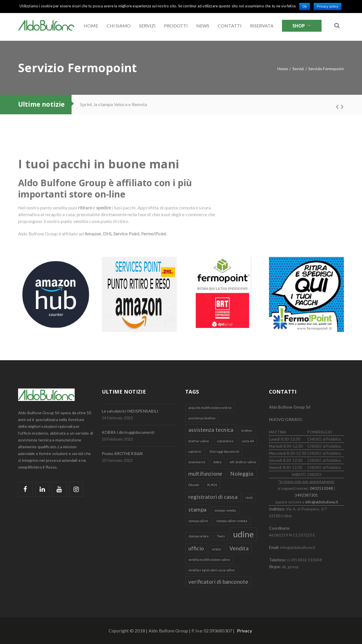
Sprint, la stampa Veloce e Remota (114, 104)
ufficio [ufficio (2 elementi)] (196, 548)
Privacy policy (327, 7)
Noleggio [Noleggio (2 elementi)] (242, 474)
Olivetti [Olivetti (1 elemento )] (194, 485)
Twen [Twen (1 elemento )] (221, 536)
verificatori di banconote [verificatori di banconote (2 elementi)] (218, 582)
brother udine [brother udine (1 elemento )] (199, 441)
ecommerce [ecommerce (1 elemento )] (197, 462)
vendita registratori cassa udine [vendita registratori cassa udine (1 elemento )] (212, 570)
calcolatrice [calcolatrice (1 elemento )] (226, 441)
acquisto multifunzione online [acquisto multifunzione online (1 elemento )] (210, 408)
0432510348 (322, 488)
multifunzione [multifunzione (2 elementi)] (205, 474)
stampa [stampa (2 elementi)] (197, 509)
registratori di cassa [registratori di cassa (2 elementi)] (213, 497)
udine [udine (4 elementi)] (244, 534)
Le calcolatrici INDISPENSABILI (130, 411)
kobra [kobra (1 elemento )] (218, 462)
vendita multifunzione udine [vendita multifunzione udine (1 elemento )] (209, 560)
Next (340, 106)
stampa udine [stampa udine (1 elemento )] (198, 521)
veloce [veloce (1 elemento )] (216, 549)
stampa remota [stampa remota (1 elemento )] (225, 510)
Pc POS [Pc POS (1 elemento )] (212, 485)
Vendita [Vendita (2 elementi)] (239, 548)
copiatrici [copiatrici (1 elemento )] (195, 451)
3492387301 (306, 495)
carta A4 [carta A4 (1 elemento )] (248, 441)
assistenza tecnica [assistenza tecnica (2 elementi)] (211, 430)
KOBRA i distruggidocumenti (128, 432)
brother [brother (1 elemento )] (247, 431)
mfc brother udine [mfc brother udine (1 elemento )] (243, 462)
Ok (305, 7)
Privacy (244, 631)
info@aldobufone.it (322, 502)
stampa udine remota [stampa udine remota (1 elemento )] (231, 521)
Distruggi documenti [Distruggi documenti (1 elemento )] (224, 451)
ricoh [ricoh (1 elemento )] (249, 498)
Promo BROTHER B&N (122, 453)
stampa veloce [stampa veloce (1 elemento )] (199, 536)
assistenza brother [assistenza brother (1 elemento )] (202, 418)
